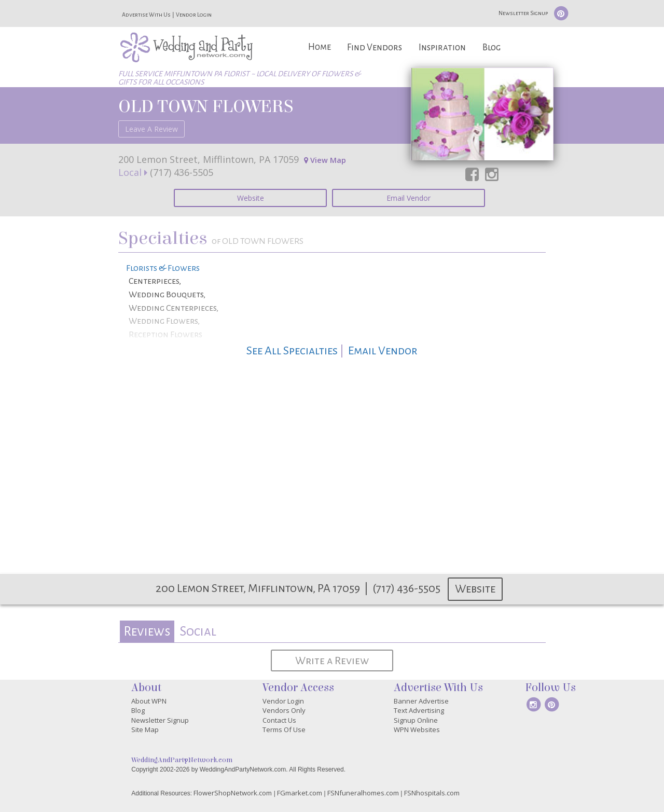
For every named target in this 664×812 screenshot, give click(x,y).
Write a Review (332, 660)
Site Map (145, 730)
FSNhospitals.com (432, 793)
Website (251, 198)
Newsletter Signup (523, 13)
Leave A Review (151, 129)
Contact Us (279, 720)
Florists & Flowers (163, 268)
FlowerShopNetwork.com (233, 793)
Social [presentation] (198, 631)
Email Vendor (409, 198)
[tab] (147, 632)
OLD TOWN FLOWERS (205, 106)
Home (320, 47)
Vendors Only (284, 710)
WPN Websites (417, 730)
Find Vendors (375, 47)
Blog (492, 47)
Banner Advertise (421, 701)
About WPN (149, 701)
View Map (325, 160)
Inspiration (442, 47)
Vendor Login (194, 15)
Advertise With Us (146, 15)
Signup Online (416, 720)
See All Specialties (292, 351)
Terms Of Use (284, 730)
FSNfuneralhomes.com (363, 793)
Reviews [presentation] (147, 631)
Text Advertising (419, 710)
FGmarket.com (300, 793)
